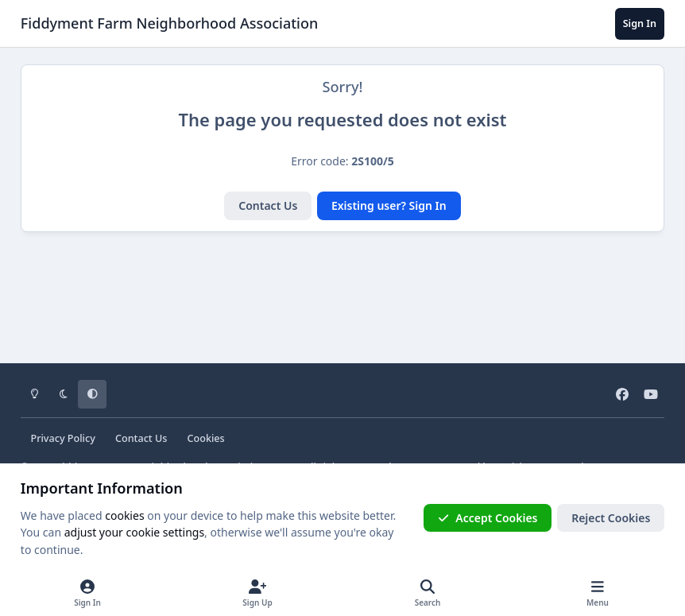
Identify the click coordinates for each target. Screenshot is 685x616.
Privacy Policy (62, 438)
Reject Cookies (611, 518)
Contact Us (268, 205)
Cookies (206, 438)
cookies (124, 515)
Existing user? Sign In (389, 205)
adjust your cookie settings (134, 532)
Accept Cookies (488, 518)
